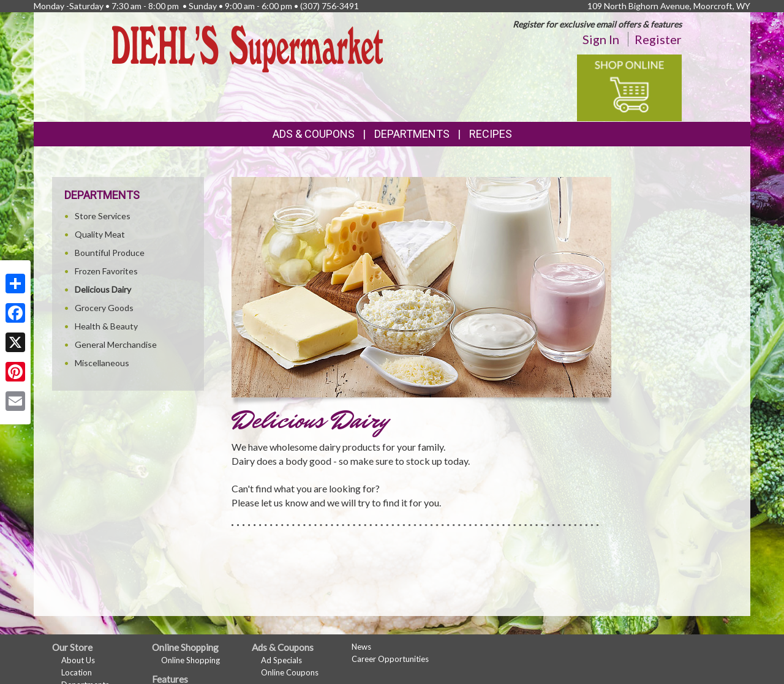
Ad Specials (281, 660)
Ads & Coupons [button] (314, 134)
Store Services (103, 216)
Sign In (601, 39)
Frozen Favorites (106, 271)
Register (658, 39)
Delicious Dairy (103, 289)
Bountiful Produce (110, 253)
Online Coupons (290, 672)
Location (77, 672)
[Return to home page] (248, 47)
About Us (78, 660)
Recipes (491, 134)
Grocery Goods (104, 308)
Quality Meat (100, 234)
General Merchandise (116, 344)
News (361, 647)
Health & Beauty (106, 326)
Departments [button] (412, 134)
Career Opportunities (390, 659)
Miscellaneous (102, 363)
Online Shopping (190, 660)
